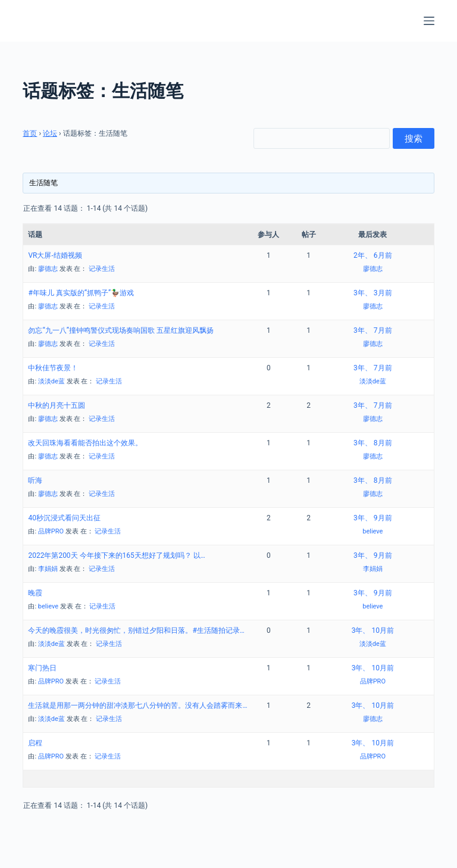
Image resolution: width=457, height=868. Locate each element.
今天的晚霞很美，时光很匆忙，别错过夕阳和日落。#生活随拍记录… (136, 630)
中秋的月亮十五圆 (57, 405)
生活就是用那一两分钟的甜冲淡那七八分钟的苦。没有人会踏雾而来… (137, 705)
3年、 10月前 (373, 630)
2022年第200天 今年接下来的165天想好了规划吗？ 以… (116, 555)
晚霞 (35, 593)
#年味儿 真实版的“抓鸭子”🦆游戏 (81, 293)
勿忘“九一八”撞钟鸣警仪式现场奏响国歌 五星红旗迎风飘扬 (121, 330)
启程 (35, 743)
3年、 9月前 (373, 518)
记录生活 (102, 269)
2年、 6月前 (373, 255)
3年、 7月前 (373, 330)
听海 (35, 480)
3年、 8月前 (373, 443)
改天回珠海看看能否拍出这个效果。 (85, 443)
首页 (30, 133)
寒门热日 (42, 668)
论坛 (50, 133)
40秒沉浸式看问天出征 (64, 518)
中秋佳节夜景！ (53, 368)
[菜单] (429, 21)
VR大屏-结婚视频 (55, 255)
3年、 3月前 (373, 293)
